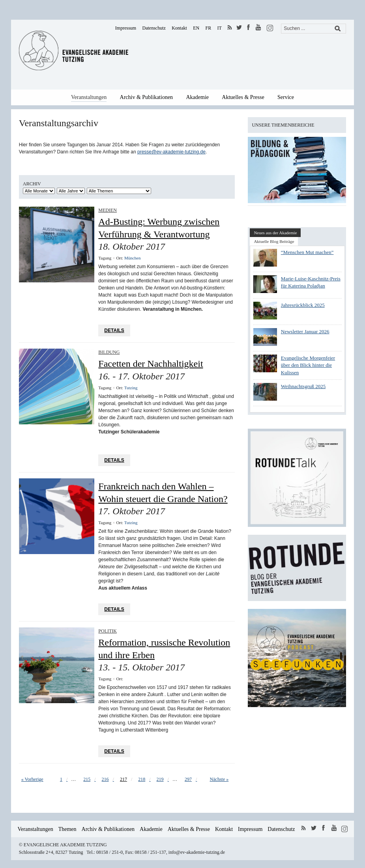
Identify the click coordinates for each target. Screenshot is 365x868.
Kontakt (179, 28)
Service (286, 97)
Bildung (109, 352)
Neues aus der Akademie (275, 233)
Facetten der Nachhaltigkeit (151, 364)
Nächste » (219, 779)
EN (196, 28)
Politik (108, 631)
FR (209, 28)
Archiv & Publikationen (147, 97)
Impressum (126, 28)
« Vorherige (32, 779)
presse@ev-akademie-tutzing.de (171, 152)
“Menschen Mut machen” (307, 252)
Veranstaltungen (89, 97)
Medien (108, 210)
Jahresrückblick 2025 (303, 305)
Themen (67, 829)
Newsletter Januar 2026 (305, 331)
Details (114, 330)
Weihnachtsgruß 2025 (303, 386)
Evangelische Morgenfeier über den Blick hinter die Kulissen (308, 365)
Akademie (197, 97)
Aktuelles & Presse (243, 97)
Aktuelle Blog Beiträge (274, 241)
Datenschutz (154, 28)
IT (220, 28)
